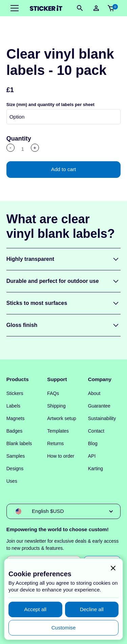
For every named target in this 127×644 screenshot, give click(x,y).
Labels (13, 406)
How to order (61, 456)
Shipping (56, 406)
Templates (58, 431)
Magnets (16, 418)
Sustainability (102, 418)
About (94, 393)
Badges (14, 431)
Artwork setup (62, 418)
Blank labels (19, 443)
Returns (55, 443)
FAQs (53, 393)
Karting (96, 469)
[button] (13, 8)
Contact (96, 431)
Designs (15, 469)
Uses (12, 481)
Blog (93, 443)
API (92, 456)
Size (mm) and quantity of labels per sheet (50, 105)
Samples (16, 456)
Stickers (15, 393)
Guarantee (99, 406)
